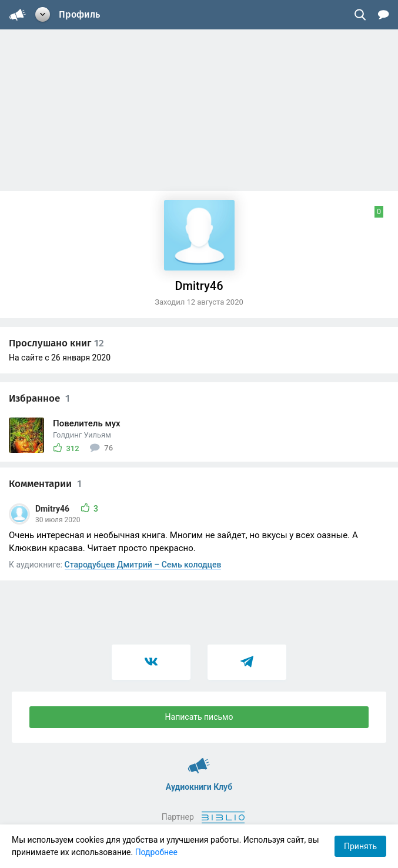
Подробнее (156, 852)
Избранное (39, 398)
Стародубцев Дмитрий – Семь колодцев (143, 565)
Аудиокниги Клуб (199, 760)
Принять (360, 846)
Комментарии (45, 484)
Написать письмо (199, 717)
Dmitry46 (53, 509)
